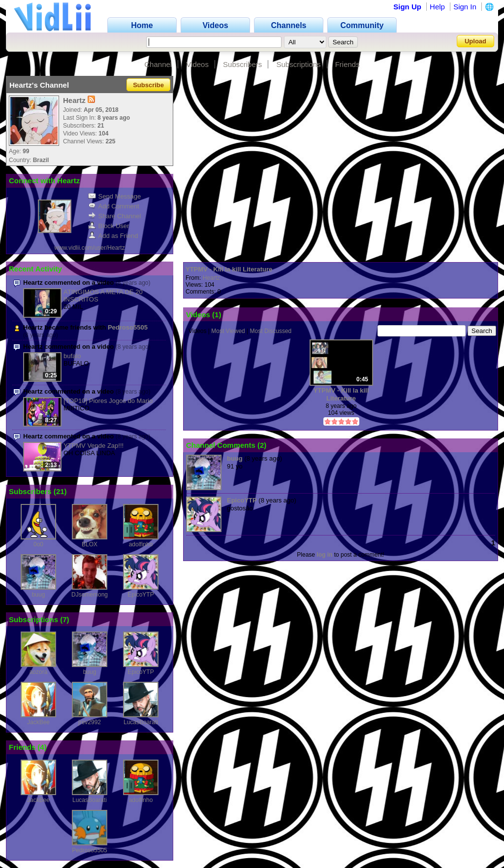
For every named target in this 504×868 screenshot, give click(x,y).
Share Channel (115, 216)
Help (437, 7)
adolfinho (141, 544)
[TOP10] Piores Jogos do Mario (108, 401)
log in (324, 555)
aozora (39, 672)
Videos (197, 64)
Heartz (211, 278)
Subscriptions (298, 64)
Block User (109, 226)
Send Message (115, 196)
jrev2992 (90, 722)
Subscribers (242, 64)
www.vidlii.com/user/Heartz (89, 248)
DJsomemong (90, 595)
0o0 (38, 544)
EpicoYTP (141, 595)
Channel (158, 64)
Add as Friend (113, 236)
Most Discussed (271, 331)
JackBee (38, 722)
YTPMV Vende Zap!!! (94, 446)
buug (39, 595)
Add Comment (114, 206)
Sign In (465, 7)
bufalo (72, 356)
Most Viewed (228, 331)
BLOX (90, 544)
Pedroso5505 (128, 327)
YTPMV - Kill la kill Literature (229, 269)
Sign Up (407, 7)
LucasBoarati (141, 722)
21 (60, 491)
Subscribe (148, 85)
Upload (475, 41)
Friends (347, 64)
